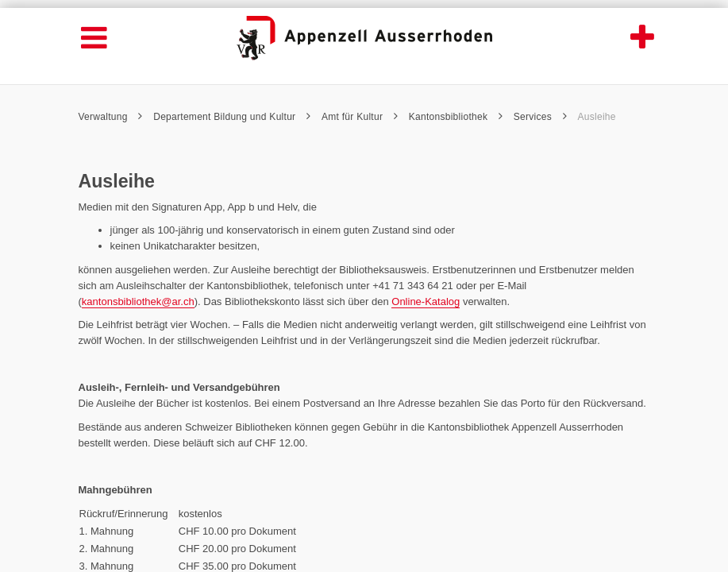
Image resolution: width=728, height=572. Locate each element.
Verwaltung (111, 117)
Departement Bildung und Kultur (232, 117)
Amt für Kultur (360, 117)
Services (540, 117)
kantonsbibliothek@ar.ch (138, 301)
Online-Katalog (426, 301)
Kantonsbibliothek (456, 117)
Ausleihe (597, 117)
